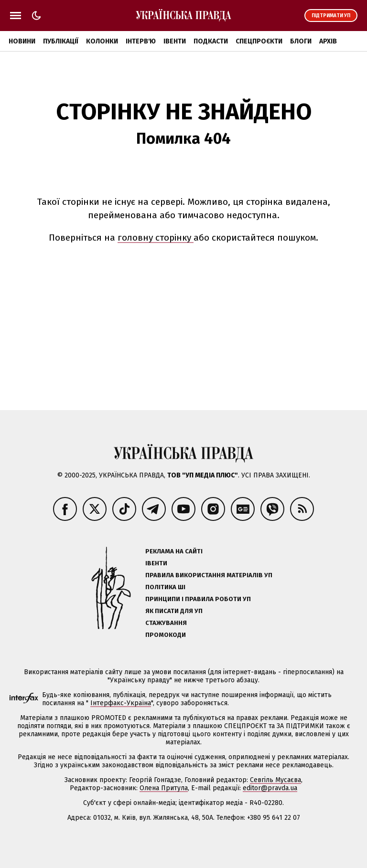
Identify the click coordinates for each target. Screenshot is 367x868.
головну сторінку (156, 238)
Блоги (301, 41)
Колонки (102, 41)
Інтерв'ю (141, 41)
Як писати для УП (174, 611)
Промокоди (166, 635)
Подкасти (211, 41)
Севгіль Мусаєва (275, 780)
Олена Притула (164, 788)
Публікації (61, 41)
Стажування (166, 623)
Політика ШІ (165, 587)
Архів (328, 41)
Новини (22, 41)
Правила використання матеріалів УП (209, 575)
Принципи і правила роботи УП (198, 599)
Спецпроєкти (259, 41)
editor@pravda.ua (270, 788)
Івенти (175, 41)
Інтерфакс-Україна (121, 703)
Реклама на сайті (174, 551)
